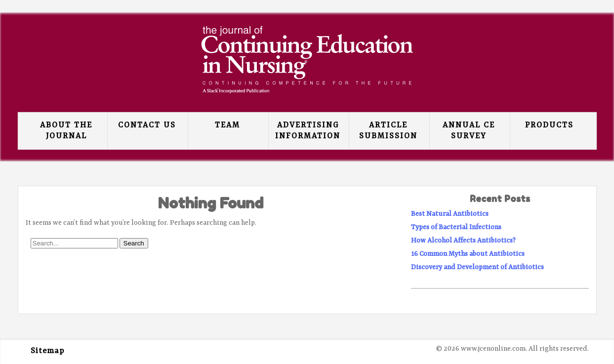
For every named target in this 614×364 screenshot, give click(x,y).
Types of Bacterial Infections (456, 227)
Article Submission (388, 131)
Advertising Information (308, 131)
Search (134, 243)
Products (549, 125)
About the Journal (66, 131)
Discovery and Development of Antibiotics (477, 267)
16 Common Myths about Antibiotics (468, 254)
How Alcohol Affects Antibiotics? (463, 241)
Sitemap (47, 351)
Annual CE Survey (469, 131)
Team (227, 125)
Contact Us (147, 125)
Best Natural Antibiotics (450, 214)
